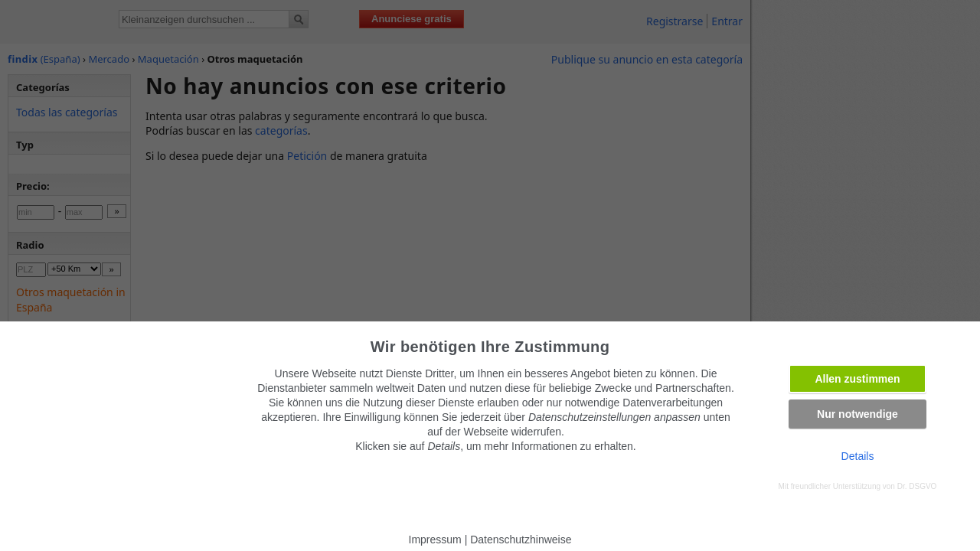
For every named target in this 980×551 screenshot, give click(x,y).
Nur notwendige (857, 414)
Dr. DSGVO (917, 486)
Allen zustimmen (857, 379)
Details (858, 456)
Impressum (435, 540)
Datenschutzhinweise (521, 540)
